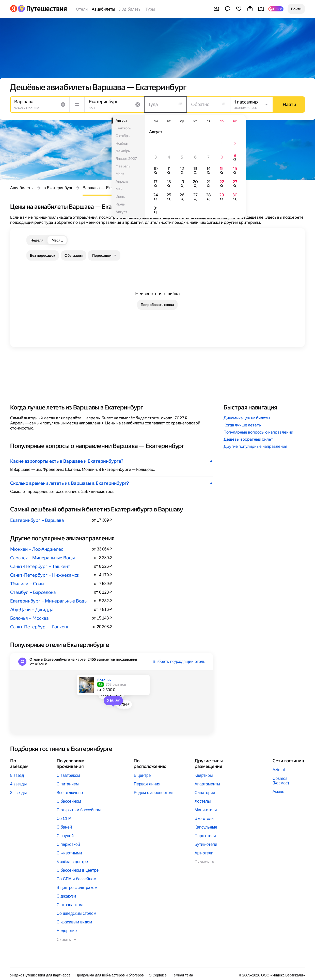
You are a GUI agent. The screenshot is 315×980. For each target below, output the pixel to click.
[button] (296, 9)
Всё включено (70, 793)
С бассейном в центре (78, 870)
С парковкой (68, 844)
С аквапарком (70, 905)
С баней (64, 827)
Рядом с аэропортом (153, 793)
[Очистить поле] (63, 105)
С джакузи (66, 896)
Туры (150, 9)
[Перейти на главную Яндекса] (14, 9)
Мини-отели (206, 810)
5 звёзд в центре (72, 862)
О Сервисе (158, 975)
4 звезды (18, 784)
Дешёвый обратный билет (248, 439)
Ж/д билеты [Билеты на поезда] (130, 9)
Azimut (279, 770)
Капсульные (206, 827)
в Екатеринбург (58, 188)
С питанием (68, 784)
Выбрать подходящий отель (179, 661)
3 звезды (18, 793)
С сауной (65, 836)
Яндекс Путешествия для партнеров (40, 975)
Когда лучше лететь (242, 425)
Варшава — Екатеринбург (107, 188)
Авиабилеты (103, 9)
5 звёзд (17, 775)
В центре (142, 775)
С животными (69, 853)
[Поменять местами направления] (77, 105)
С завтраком (68, 775)
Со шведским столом (76, 913)
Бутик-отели (206, 844)
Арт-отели (204, 853)
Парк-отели (205, 836)
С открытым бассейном (79, 810)
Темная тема (182, 975)
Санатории (205, 793)
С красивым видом (74, 922)
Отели (82, 9)
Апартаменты (207, 784)
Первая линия (147, 784)
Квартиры (204, 775)
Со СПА (64, 819)
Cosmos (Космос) (281, 781)
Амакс (278, 792)
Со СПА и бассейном (77, 879)
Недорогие (67, 931)
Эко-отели (204, 819)
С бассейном (69, 801)
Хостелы (203, 801)
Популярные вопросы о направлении (258, 432)
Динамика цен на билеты (247, 418)
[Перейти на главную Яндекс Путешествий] (42, 9)
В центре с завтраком (77, 888)
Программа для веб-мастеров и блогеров (110, 975)
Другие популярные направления (255, 446)
